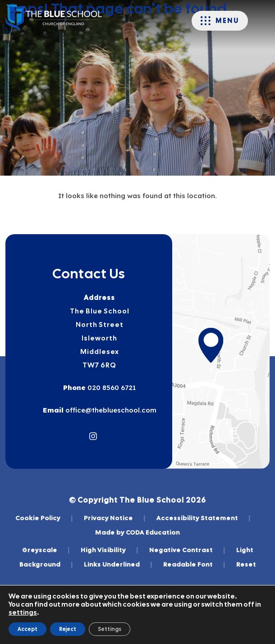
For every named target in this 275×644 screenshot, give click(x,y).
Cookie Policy (44, 518)
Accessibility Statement (204, 518)
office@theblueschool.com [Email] (110, 410)
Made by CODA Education (137, 532)
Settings (110, 629)
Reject (68, 629)
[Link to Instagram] (93, 436)
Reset (246, 564)
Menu (227, 21)
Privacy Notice (115, 518)
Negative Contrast (187, 550)
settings (23, 612)
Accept (27, 629)
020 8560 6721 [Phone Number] (111, 388)
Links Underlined (118, 564)
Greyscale (46, 550)
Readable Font (194, 564)
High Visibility (110, 550)
